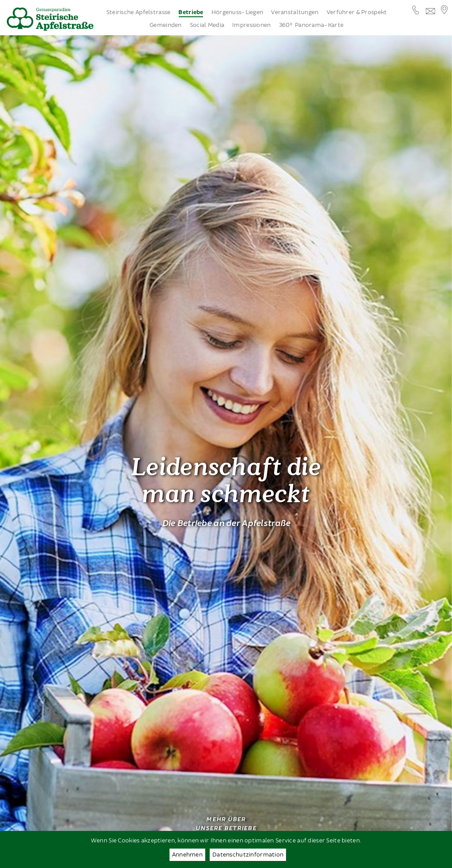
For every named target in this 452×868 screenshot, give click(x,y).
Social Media (207, 25)
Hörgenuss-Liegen (237, 12)
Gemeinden (166, 25)
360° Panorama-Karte (311, 25)
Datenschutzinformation (248, 855)
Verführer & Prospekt (357, 12)
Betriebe (191, 13)
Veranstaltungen (295, 12)
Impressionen (251, 25)
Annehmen (187, 855)
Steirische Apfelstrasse (139, 12)
